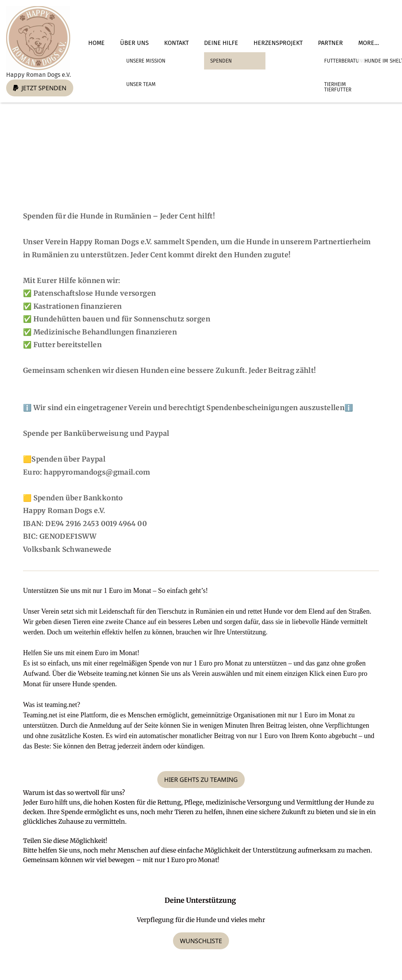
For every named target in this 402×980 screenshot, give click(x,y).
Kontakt (176, 43)
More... (369, 43)
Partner (330, 43)
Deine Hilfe (221, 43)
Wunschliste (201, 941)
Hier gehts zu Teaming (201, 780)
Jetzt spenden (40, 88)
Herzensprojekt (278, 43)
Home (96, 43)
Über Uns (134, 43)
